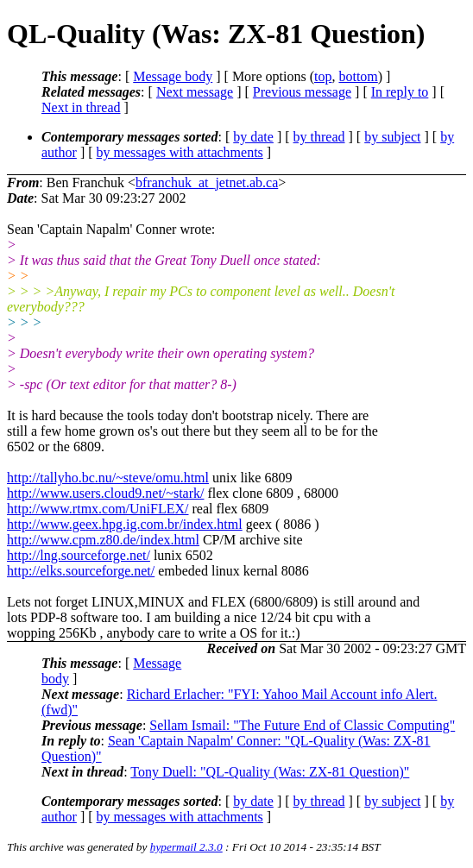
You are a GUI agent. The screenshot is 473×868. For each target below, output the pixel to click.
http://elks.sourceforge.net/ (81, 571)
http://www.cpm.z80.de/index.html (103, 540)
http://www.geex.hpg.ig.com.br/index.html (125, 524)
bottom (358, 76)
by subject (392, 137)
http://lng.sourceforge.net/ (79, 555)
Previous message (302, 92)
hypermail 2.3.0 (186, 847)
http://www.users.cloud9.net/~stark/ (105, 493)
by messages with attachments (180, 152)
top (323, 76)
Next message (195, 92)
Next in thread (81, 107)
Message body (173, 76)
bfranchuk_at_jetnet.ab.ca (207, 182)
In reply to (400, 92)
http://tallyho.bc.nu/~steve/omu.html (108, 478)
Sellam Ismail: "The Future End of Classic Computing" (302, 725)
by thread (319, 137)
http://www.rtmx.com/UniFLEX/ (98, 509)
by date (253, 137)
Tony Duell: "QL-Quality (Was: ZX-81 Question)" (270, 772)
